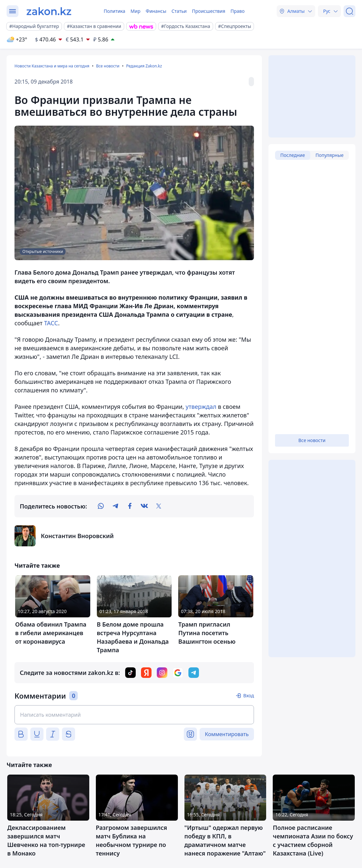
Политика (115, 11)
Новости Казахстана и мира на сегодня (52, 66)
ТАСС (51, 323)
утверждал (201, 407)
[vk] (144, 506)
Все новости (108, 66)
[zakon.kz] (49, 11)
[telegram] (115, 506)
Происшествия (209, 11)
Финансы (156, 11)
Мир (135, 11)
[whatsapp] (101, 506)
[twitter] (159, 506)
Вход (249, 695)
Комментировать (227, 734)
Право (238, 11)
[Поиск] (349, 11)
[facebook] (130, 506)
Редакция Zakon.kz (144, 66)
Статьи (179, 11)
